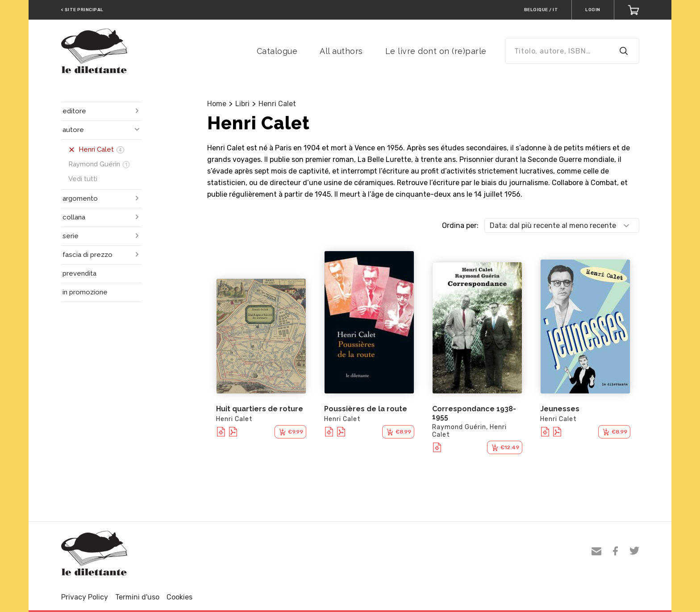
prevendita (79, 273)
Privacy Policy (85, 597)
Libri (242, 104)
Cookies (179, 597)
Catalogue (277, 51)
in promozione (85, 292)
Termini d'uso (137, 597)
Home (217, 104)
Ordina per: (460, 225)
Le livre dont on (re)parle (436, 51)
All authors (341, 51)
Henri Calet (277, 104)
